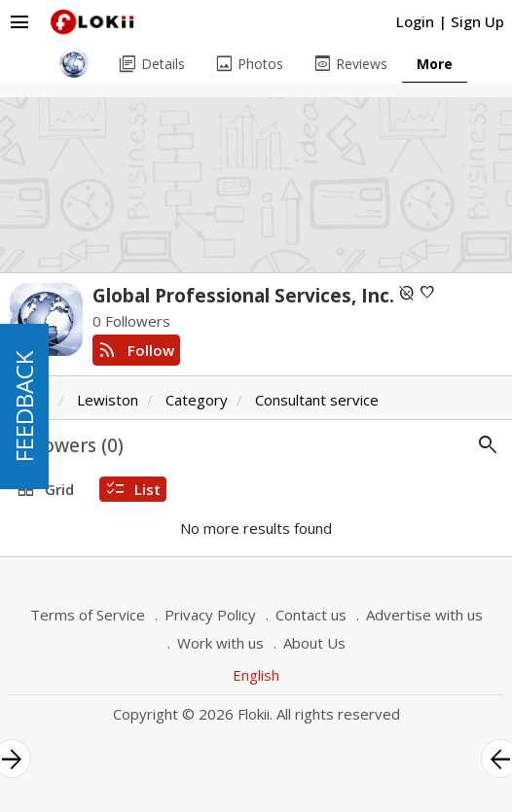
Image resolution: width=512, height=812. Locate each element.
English (256, 675)
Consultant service (317, 400)
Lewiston (108, 400)
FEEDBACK (24, 406)
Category (197, 400)
